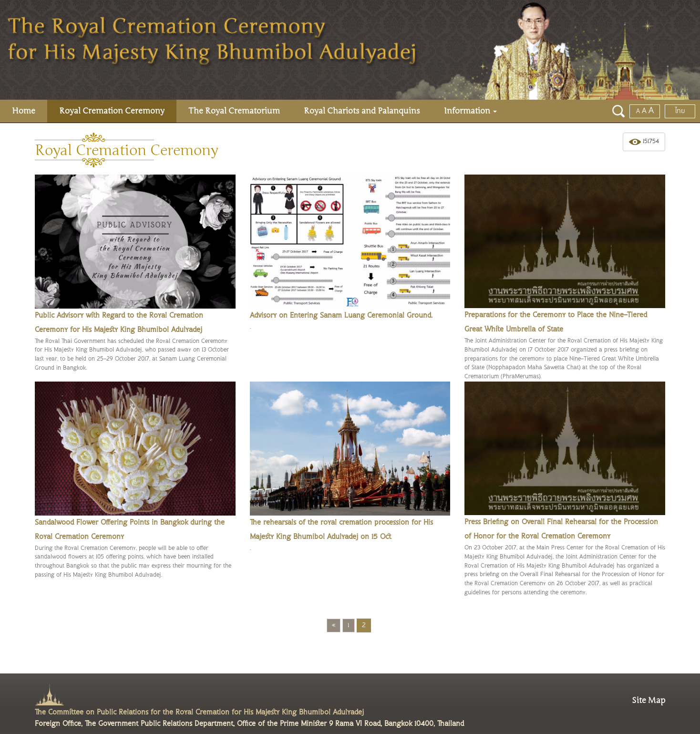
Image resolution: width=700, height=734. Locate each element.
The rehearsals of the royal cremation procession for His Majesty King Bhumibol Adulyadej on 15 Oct (341, 530)
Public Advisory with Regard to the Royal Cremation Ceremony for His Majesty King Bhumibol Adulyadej (119, 323)
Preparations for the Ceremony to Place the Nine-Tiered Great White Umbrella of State (556, 322)
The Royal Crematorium (234, 111)
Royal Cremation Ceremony (112, 111)
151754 (644, 142)
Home (24, 111)
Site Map (649, 700)
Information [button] (470, 111)
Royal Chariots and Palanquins (362, 111)
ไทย (680, 111)
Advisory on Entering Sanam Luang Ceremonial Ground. (341, 315)
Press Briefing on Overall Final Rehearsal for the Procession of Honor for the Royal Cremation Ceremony (561, 529)
